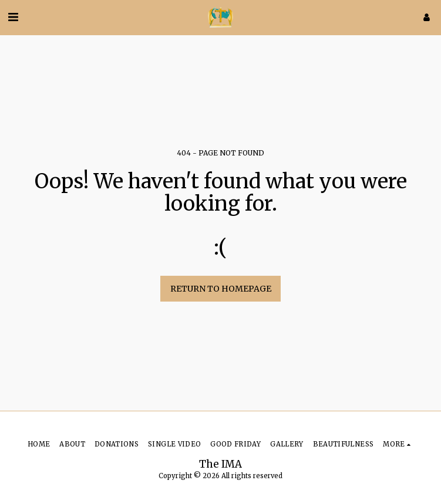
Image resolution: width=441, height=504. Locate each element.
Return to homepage (221, 289)
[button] (13, 17)
